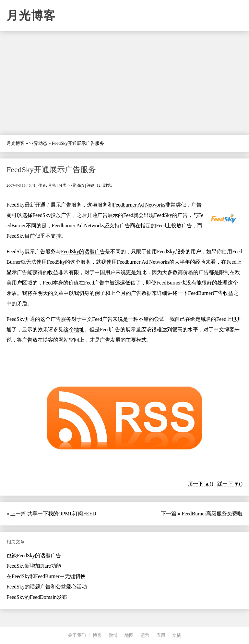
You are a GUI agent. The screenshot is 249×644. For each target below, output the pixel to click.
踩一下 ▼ (228, 484)
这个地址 (74, 329)
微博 (113, 635)
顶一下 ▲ (199, 484)
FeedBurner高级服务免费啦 (212, 514)
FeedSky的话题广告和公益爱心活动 (47, 587)
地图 (129, 635)
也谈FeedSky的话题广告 (34, 556)
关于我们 (77, 635)
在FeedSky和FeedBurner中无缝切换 (46, 576)
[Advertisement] (124, 83)
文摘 (177, 635)
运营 (145, 635)
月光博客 (31, 16)
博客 (97, 635)
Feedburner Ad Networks (139, 205)
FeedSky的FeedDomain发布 (37, 597)
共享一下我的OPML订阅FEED (62, 514)
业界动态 (38, 143)
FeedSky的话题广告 (83, 252)
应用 (161, 635)
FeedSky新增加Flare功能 (34, 566)
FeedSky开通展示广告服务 (51, 170)
